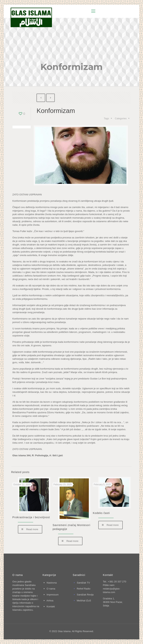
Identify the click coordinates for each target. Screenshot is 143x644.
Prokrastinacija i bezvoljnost (31, 517)
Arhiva (50, 601)
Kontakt (51, 607)
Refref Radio (84, 589)
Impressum (53, 595)
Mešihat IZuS (84, 601)
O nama (51, 589)
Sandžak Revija (85, 595)
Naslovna (52, 583)
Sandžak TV (83, 583)
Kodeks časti (101, 513)
